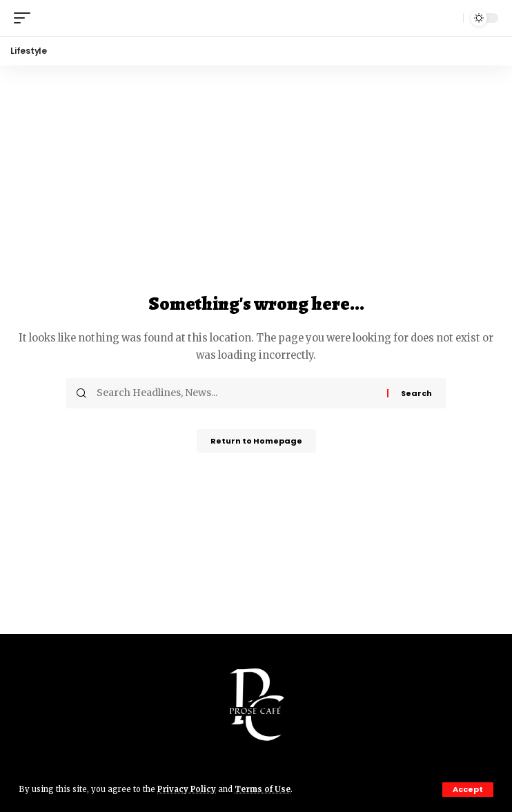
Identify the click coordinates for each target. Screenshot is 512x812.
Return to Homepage (256, 441)
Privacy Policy (187, 789)
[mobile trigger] (26, 18)
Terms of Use (263, 789)
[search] (449, 18)
